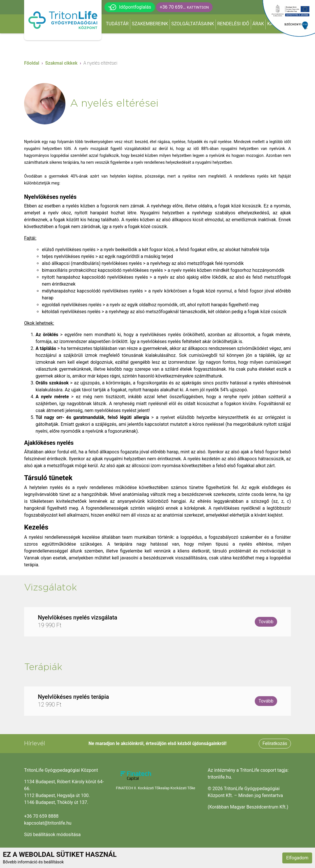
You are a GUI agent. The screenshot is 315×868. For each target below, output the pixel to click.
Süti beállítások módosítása (52, 835)
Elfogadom (297, 858)
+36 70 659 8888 (41, 816)
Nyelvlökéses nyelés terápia (73, 697)
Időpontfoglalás (130, 7)
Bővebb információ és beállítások (33, 862)
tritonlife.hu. (220, 777)
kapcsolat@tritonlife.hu (48, 823)
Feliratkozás (275, 743)
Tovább (266, 622)
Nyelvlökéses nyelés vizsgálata (78, 617)
